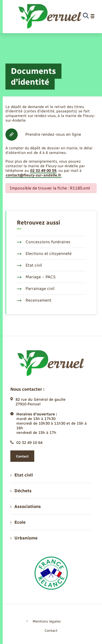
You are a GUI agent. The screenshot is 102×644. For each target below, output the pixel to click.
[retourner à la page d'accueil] (50, 16)
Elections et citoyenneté (44, 254)
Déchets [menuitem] (21, 491)
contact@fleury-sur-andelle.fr (33, 175)
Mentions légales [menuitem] (47, 621)
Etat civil (29, 265)
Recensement (34, 300)
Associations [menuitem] (26, 506)
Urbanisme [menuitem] (24, 538)
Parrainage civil (36, 289)
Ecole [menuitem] (18, 522)
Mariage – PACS (36, 277)
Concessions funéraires (44, 242)
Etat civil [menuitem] (22, 475)
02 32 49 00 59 (43, 171)
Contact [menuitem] (51, 631)
